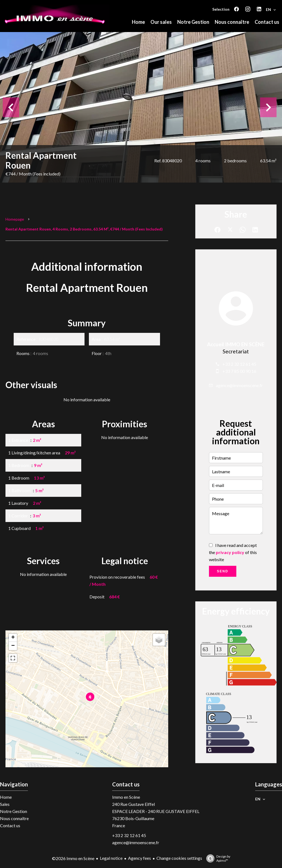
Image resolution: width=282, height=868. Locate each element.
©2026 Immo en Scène (73, 858)
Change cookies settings (179, 858)
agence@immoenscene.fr (239, 385)
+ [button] (13, 638)
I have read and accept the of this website (233, 552)
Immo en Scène (126, 797)
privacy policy (230, 552)
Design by (217, 858)
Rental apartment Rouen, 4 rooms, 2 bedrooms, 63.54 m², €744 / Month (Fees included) (84, 229)
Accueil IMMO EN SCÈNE (236, 344)
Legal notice (111, 858)
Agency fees (139, 858)
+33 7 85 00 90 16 (239, 371)
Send (223, 571)
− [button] (13, 646)
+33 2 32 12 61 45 (239, 364)
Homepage (15, 219)
